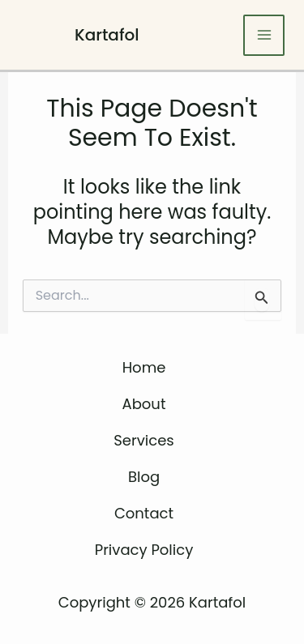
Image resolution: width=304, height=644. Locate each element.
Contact (144, 513)
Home (144, 367)
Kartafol (107, 35)
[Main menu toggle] (264, 35)
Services (143, 440)
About (144, 404)
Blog (144, 477)
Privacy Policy (144, 550)
